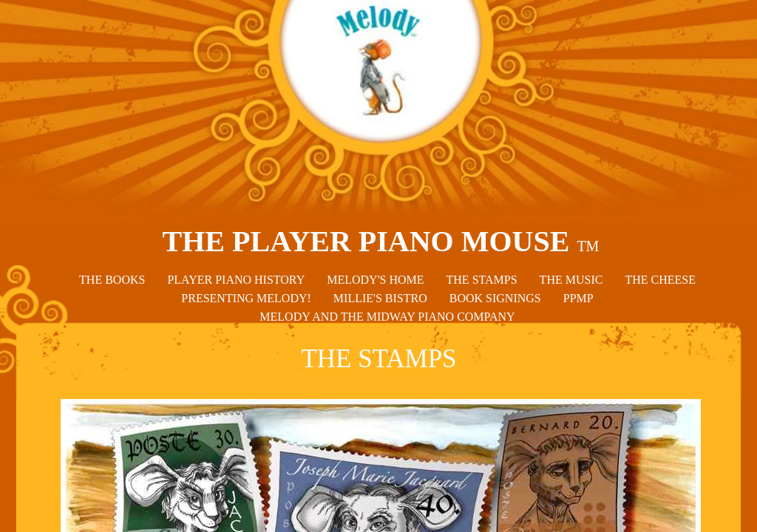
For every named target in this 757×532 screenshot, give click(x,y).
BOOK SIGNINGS (495, 298)
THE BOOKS (112, 280)
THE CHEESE (660, 280)
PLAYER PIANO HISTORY (236, 280)
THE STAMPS (482, 280)
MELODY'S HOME (375, 280)
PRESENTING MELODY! (246, 298)
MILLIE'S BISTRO (380, 298)
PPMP (578, 298)
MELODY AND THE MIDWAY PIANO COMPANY (387, 317)
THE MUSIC (571, 280)
